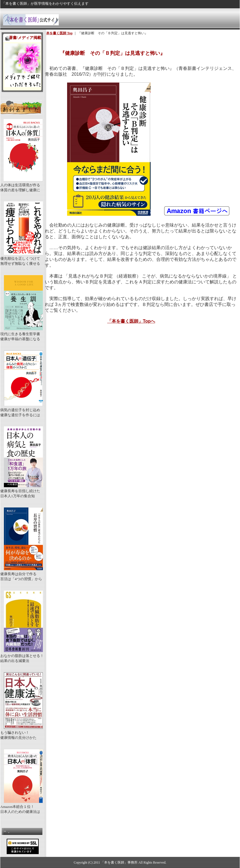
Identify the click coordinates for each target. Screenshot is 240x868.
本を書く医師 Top (59, 33)
